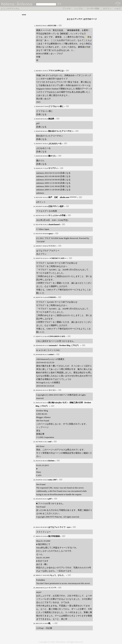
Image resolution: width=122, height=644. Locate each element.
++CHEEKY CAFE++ (57, 258)
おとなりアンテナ (75, 19)
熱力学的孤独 (54, 536)
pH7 (50, 499)
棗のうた (52, 156)
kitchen (51, 461)
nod (50, 442)
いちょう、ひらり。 (57, 575)
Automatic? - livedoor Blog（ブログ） (64, 345)
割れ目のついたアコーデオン (61, 131)
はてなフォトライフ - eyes (59, 527)
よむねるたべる (55, 143)
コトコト (52, 390)
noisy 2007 (53, 480)
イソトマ (52, 588)
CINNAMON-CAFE (57, 336)
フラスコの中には (56, 71)
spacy (51, 234)
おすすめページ (90, 19)
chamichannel (54, 224)
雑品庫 (51, 119)
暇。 (50, 623)
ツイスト (52, 246)
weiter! (51, 354)
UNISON (52, 297)
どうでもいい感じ (56, 106)
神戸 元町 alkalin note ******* (62, 197)
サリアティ (53, 168)
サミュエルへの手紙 (57, 215)
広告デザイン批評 (56, 206)
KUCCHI (52, 26)
